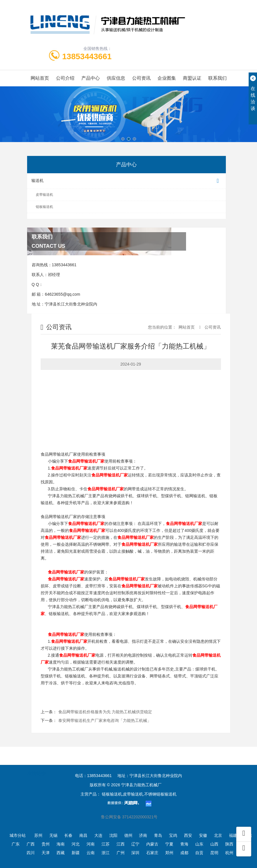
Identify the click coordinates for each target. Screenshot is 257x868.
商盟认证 (192, 78)
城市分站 (18, 835)
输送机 (126, 181)
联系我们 (217, 78)
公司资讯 (141, 78)
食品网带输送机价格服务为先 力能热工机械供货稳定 (105, 712)
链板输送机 (44, 207)
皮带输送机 (44, 195)
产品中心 (91, 78)
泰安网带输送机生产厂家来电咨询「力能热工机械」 (105, 720)
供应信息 (116, 78)
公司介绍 (65, 78)
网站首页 (40, 78)
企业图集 (167, 78)
